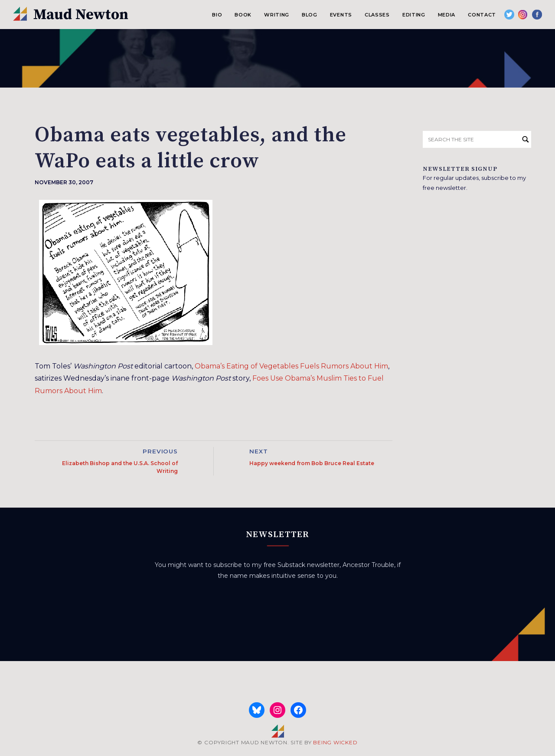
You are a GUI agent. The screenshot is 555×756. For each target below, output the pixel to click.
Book (243, 15)
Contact (482, 15)
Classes (377, 15)
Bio (217, 15)
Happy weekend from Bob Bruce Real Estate (312, 463)
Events (341, 15)
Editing (414, 15)
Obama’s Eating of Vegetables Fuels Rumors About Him (291, 366)
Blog (310, 15)
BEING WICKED (335, 742)
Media (447, 15)
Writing (277, 15)
